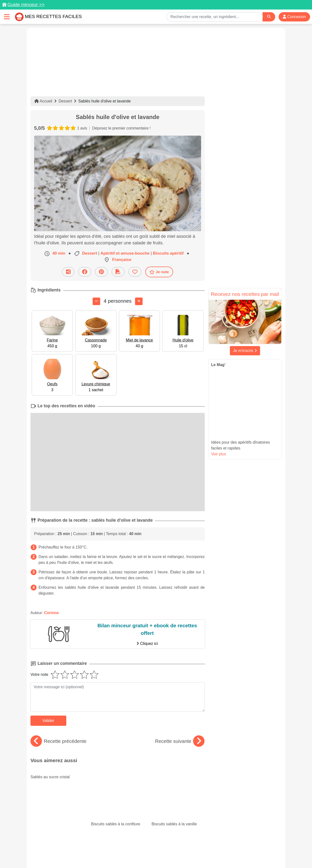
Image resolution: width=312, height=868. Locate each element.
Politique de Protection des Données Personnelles (236, 849)
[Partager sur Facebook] (85, 272)
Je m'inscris (245, 351)
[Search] (269, 17)
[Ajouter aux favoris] (135, 272)
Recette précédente (58, 741)
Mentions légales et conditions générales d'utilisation (151, 849)
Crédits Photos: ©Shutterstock (113, 854)
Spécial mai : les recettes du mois (57, 797)
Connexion (294, 17)
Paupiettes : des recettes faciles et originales (178, 797)
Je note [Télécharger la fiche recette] (159, 272)
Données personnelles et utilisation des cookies (68, 849)
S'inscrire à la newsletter (204, 854)
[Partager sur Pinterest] (101, 272)
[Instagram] (175, 840)
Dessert (65, 101)
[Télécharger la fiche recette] (118, 272)
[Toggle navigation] (7, 17)
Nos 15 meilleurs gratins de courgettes (117, 797)
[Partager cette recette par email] (68, 272)
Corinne (51, 613)
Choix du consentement (161, 854)
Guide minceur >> (26, 5)
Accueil (43, 101)
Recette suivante (180, 741)
